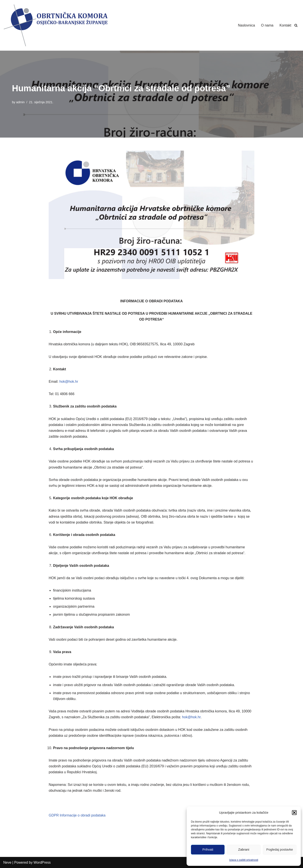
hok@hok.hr (69, 382)
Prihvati (208, 849)
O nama (267, 25)
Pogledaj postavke (280, 849)
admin (20, 102)
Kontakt (285, 25)
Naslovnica (247, 25)
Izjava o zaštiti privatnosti (244, 860)
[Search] (296, 25)
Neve (7, 862)
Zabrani (244, 849)
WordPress (42, 862)
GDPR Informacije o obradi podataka (77, 815)
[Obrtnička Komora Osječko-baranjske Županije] (55, 25)
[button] (294, 813)
